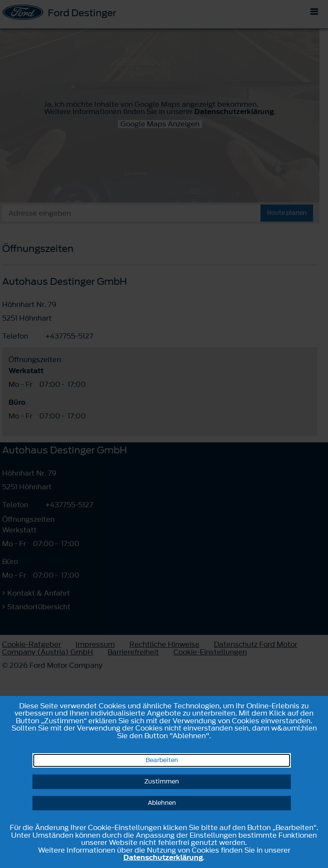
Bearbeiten (162, 760)
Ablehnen (162, 803)
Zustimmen (162, 782)
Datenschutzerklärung (163, 857)
